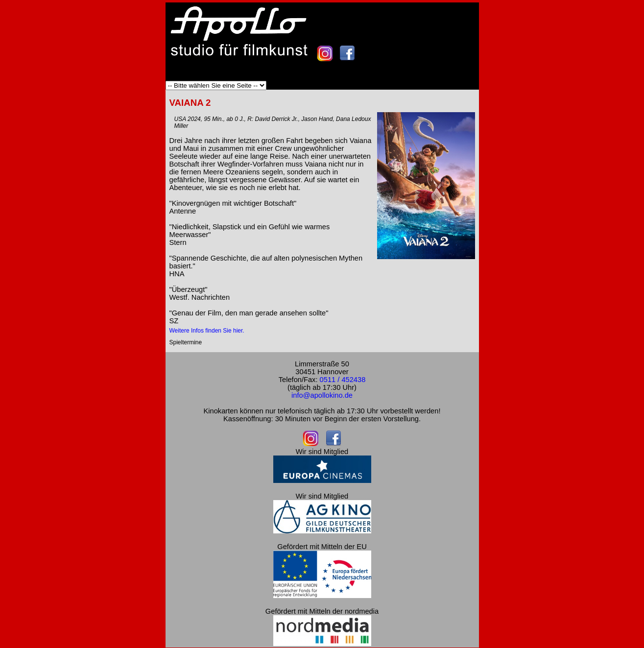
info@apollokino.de (322, 395)
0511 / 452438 (343, 380)
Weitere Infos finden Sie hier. (207, 331)
